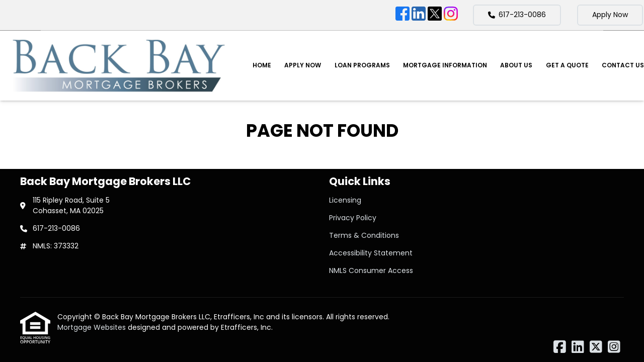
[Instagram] (451, 15)
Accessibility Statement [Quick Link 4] (371, 253)
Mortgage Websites (93, 327)
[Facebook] (403, 15)
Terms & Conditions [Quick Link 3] (364, 235)
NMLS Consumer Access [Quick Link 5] (371, 270)
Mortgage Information (445, 65)
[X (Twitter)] (435, 15)
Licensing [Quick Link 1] (345, 200)
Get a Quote (567, 65)
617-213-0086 (517, 15)
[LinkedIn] (419, 15)
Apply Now (610, 15)
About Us (516, 65)
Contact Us (623, 65)
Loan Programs (362, 65)
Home (262, 65)
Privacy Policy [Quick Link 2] (353, 218)
